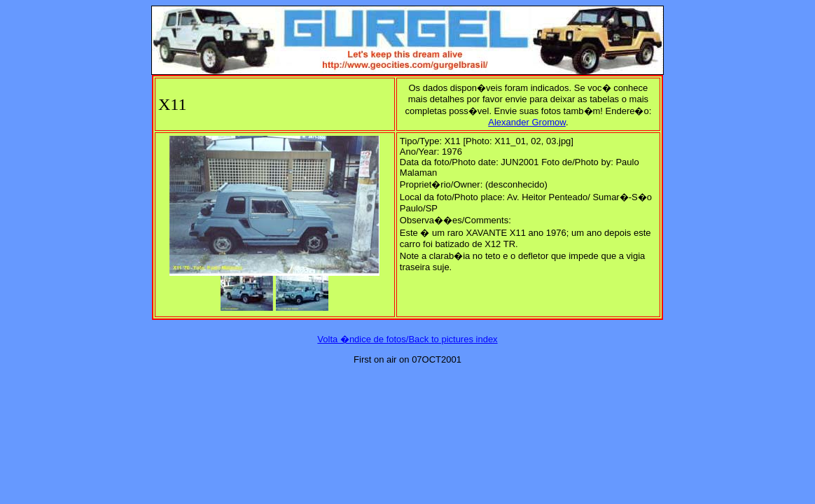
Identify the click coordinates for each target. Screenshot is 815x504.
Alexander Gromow (527, 122)
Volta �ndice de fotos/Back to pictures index (407, 339)
